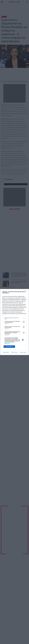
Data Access (14, 352)
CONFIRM (9, 347)
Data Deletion (6, 352)
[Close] (26, 292)
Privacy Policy (23, 352)
